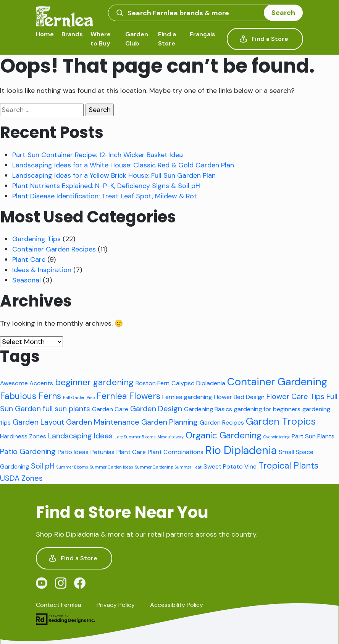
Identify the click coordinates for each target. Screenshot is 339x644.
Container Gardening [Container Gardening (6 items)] (277, 382)
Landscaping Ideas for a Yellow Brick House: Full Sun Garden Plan (114, 175)
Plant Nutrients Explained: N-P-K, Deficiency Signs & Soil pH (106, 186)
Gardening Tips (36, 239)
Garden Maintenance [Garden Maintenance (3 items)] (103, 422)
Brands (72, 34)
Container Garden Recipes (54, 249)
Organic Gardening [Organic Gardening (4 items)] (224, 435)
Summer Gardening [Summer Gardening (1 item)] (154, 467)
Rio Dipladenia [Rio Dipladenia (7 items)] (241, 450)
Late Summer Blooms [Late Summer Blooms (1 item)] (135, 437)
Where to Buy (101, 39)
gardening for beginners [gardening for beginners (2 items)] (267, 409)
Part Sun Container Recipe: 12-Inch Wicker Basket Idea (98, 155)
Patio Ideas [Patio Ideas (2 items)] (73, 452)
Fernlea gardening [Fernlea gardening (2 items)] (187, 397)
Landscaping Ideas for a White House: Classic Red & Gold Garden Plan (123, 165)
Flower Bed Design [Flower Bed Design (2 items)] (239, 397)
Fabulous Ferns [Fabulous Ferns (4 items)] (31, 396)
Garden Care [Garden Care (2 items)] (110, 409)
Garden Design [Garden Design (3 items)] (156, 409)
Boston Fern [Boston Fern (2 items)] (153, 383)
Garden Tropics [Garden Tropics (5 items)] (281, 421)
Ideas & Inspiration (42, 270)
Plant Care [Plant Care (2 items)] (131, 452)
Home (45, 34)
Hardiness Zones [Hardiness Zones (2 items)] (23, 436)
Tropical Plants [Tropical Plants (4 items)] (288, 466)
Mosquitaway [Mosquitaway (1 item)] (171, 437)
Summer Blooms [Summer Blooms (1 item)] (72, 467)
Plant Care (29, 260)
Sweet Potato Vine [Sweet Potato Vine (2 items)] (230, 466)
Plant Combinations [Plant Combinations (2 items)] (176, 452)
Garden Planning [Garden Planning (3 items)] (169, 422)
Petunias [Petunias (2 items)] (103, 452)
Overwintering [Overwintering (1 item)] (277, 437)
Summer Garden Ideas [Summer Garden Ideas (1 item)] (112, 467)
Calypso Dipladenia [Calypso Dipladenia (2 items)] (198, 383)
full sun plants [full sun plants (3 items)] (66, 409)
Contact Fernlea (59, 605)
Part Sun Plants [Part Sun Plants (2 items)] (313, 436)
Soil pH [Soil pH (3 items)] (43, 466)
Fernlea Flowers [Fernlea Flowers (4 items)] (128, 396)
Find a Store (167, 39)
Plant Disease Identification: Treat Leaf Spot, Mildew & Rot (105, 196)
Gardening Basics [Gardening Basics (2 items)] (208, 409)
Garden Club (137, 39)
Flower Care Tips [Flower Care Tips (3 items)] (295, 396)
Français (203, 34)
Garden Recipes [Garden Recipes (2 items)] (222, 423)
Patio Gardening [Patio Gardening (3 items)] (28, 451)
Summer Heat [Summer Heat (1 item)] (188, 467)
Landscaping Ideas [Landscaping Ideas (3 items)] (80, 436)
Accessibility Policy (177, 605)
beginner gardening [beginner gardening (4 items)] (94, 382)
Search (283, 13)
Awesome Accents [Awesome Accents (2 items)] (27, 383)
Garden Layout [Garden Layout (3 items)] (38, 422)
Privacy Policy (116, 605)
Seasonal (27, 280)
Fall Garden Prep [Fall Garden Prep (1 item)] (79, 397)
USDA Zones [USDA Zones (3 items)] (21, 478)
